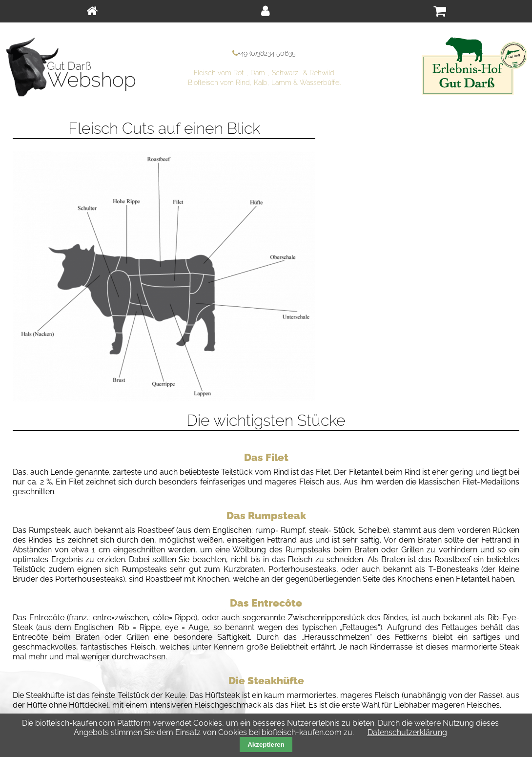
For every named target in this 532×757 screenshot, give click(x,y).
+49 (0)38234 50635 (267, 53)
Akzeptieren (266, 745)
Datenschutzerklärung (407, 732)
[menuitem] (92, 11)
